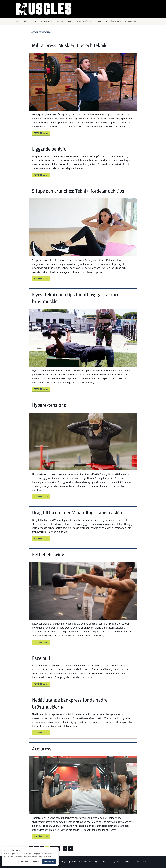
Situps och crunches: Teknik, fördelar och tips (78, 191)
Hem (18, 21)
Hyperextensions (49, 405)
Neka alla (24, 862)
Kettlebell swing (48, 554)
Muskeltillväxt (84, 21)
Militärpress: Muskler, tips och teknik (69, 45)
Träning (98, 21)
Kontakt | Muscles (143, 862)
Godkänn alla (49, 862)
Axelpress (42, 749)
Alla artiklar (131, 21)
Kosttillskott (47, 21)
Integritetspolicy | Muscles (121, 862)
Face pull (41, 658)
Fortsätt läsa (40, 133)
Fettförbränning (64, 21)
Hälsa (26, 21)
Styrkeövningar (114, 21)
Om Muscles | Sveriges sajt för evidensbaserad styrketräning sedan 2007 (78, 862)
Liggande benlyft (49, 149)
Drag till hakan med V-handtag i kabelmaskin (77, 513)
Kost (35, 21)
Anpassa (36, 862)
